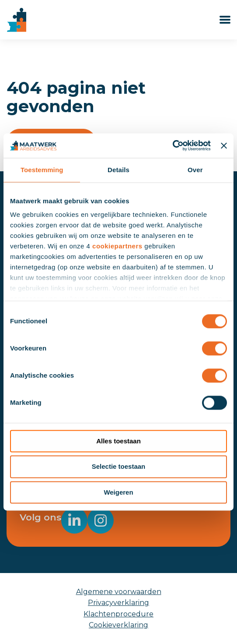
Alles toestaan (118, 441)
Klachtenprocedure (118, 614)
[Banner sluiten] (224, 145)
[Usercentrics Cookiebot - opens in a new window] (173, 145)
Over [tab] (195, 170)
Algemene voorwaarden (119, 592)
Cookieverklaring (118, 625)
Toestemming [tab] (42, 170)
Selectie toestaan (119, 467)
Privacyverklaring (118, 603)
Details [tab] (118, 170)
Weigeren (118, 492)
